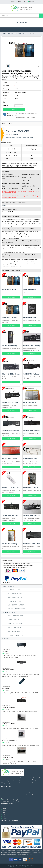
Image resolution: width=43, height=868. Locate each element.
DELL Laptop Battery (12, 590)
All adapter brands (8, 612)
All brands (11, 33)
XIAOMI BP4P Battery (30, 317)
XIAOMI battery (21, 33)
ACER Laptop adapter (12, 631)
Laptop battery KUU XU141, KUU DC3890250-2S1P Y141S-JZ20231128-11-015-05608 (19, 657)
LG (3, 815)
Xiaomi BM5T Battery (9, 317)
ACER (4, 813)
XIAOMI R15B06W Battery (32, 346)
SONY (4, 819)
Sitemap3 (15, 800)
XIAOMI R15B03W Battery (32, 374)
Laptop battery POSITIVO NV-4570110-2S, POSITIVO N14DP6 (20, 728)
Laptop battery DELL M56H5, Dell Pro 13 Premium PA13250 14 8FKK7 (20, 694)
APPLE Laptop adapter (13, 635)
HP (3, 817)
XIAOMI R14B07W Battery (32, 515)
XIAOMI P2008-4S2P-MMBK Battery (15, 487)
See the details (11, 297)
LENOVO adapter (11, 620)
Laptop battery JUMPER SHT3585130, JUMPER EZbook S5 (19, 712)
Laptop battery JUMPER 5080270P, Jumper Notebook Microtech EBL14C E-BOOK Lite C (21, 763)
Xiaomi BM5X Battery (9, 289)
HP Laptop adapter (12, 627)
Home (4, 33)
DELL (4, 811)
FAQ (25, 2)
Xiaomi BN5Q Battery (30, 402)
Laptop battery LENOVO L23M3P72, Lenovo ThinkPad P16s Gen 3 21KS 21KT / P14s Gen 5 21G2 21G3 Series (21, 675)
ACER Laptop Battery (12, 593)
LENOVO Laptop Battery (13, 605)
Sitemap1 (5, 800)
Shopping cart (21, 23)
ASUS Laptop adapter (12, 616)
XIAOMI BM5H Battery (30, 487)
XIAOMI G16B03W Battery (32, 544)
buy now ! (31, 138)
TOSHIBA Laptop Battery (13, 609)
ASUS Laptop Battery (12, 597)
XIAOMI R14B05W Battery (32, 431)
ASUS (4, 809)
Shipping (32, 2)
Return (20, 2)
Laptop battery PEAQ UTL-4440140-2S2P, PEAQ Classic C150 (20, 745)
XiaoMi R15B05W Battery (11, 431)
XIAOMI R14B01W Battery (11, 515)
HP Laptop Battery (12, 601)
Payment (13, 2)
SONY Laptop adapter (13, 624)
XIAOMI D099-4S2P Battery (12, 459)
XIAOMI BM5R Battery (10, 544)
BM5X (4, 206)
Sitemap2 (10, 800)
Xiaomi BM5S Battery (30, 289)
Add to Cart (14, 110)
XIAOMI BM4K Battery (10, 346)
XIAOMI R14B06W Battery (11, 374)
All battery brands (8, 586)
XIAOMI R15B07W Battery (11, 402)
